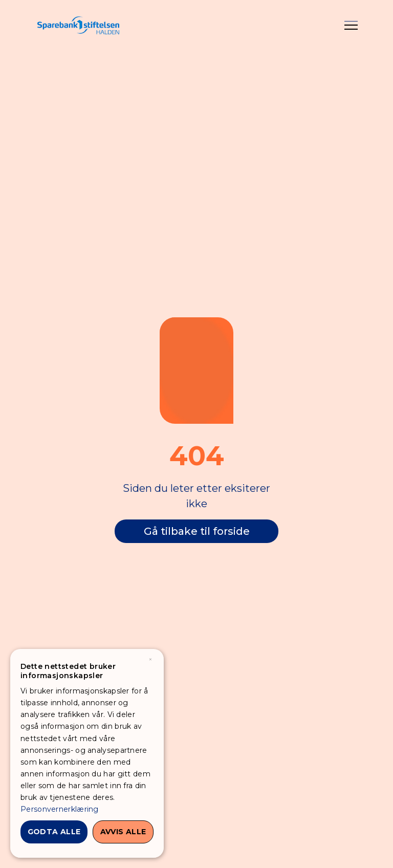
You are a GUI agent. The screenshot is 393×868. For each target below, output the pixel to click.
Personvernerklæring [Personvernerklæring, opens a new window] (60, 809)
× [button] (150, 660)
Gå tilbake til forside (197, 531)
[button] (351, 26)
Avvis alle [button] (123, 832)
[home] (78, 25)
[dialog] (87, 753)
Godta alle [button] (54, 832)
